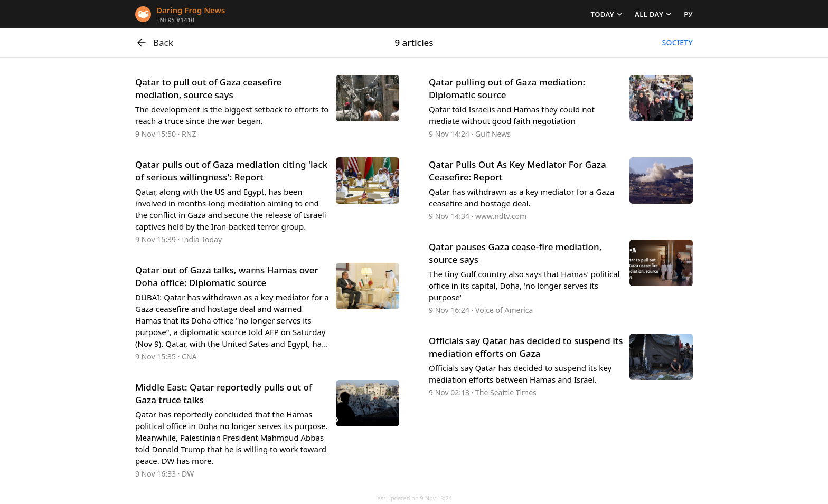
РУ (688, 14)
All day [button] (649, 14)
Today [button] (603, 14)
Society (678, 42)
